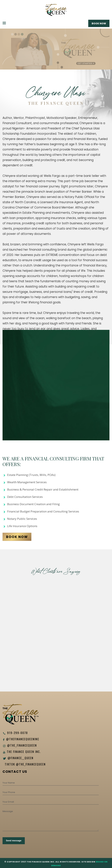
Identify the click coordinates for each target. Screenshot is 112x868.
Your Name (9, 783)
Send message (14, 841)
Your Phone (9, 792)
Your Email (8, 802)
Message (8, 811)
